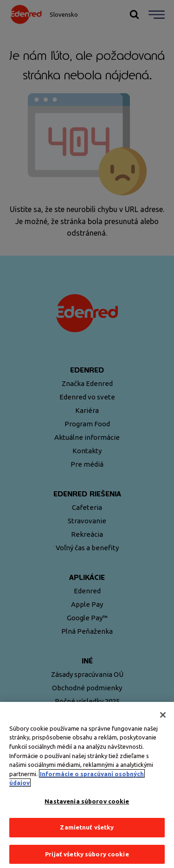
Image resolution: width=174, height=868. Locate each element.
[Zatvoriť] (163, 721)
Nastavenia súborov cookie (87, 807)
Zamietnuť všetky (87, 834)
